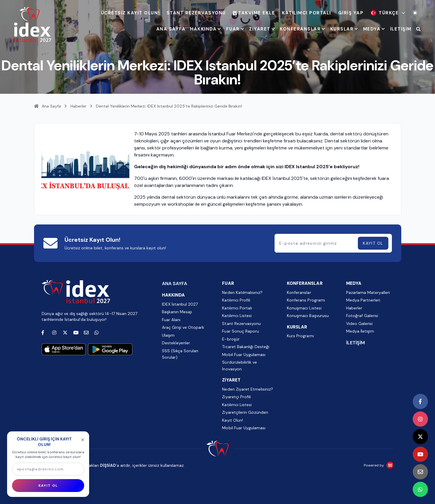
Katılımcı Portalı (307, 13)
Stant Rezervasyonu (196, 13)
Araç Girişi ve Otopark (183, 327)
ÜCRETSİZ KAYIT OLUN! (130, 13)
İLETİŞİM (401, 29)
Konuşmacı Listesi (304, 308)
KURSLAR (344, 29)
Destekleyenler (176, 343)
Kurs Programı (300, 336)
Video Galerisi (359, 323)
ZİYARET (262, 29)
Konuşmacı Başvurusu (308, 316)
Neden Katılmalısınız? (242, 292)
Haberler (78, 106)
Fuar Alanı (171, 320)
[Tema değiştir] (415, 13)
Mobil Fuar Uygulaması (244, 355)
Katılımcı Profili (236, 300)
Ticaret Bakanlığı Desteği (246, 347)
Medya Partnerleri (363, 300)
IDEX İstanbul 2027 (180, 304)
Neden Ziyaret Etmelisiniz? (247, 389)
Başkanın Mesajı (177, 312)
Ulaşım (168, 335)
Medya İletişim (360, 331)
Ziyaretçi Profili (236, 397)
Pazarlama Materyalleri (368, 292)
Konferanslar (299, 292)
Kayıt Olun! (232, 420)
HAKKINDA (206, 29)
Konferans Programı (306, 300)
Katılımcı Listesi (237, 316)
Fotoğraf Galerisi (362, 316)
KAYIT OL (373, 243)
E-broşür (231, 339)
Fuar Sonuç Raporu (240, 331)
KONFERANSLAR (303, 29)
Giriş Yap (351, 13)
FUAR (235, 29)
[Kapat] (83, 440)
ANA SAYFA (171, 29)
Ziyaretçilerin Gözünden (245, 412)
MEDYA (374, 29)
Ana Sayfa (48, 106)
